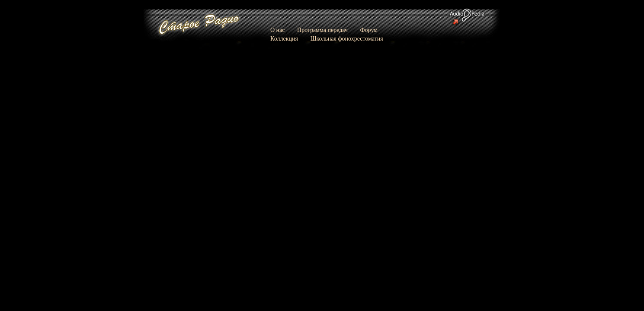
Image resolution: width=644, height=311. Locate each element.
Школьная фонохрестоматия (346, 39)
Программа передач (322, 30)
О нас (278, 30)
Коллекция (284, 39)
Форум (369, 30)
